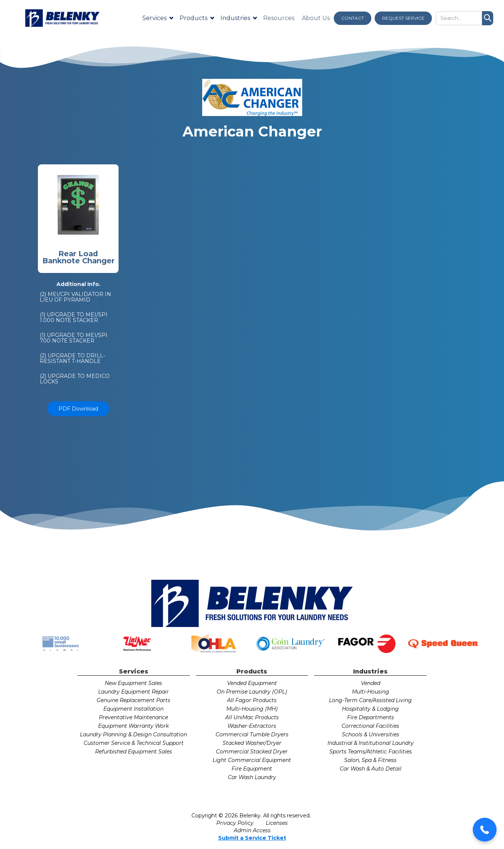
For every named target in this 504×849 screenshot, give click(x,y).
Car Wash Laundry (252, 777)
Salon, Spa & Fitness (370, 760)
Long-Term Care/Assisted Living (370, 700)
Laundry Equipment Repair (133, 692)
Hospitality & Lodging (370, 709)
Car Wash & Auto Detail (371, 769)
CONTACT (353, 18)
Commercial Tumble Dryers (252, 734)
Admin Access (252, 830)
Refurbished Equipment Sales (134, 752)
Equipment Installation (133, 709)
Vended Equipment (252, 683)
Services (154, 18)
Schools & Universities (371, 734)
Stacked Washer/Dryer (252, 743)
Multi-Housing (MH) (252, 709)
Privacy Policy (235, 823)
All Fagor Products (252, 700)
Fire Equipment (252, 769)
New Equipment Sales (133, 683)
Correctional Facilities (370, 726)
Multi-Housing (371, 692)
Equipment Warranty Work (133, 726)
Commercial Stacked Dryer (252, 752)
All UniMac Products (252, 717)
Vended (371, 683)
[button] (485, 830)
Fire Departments (371, 717)
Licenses (277, 823)
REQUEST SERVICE (403, 18)
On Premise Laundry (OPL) (252, 692)
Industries (235, 18)
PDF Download (78, 409)
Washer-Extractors (252, 726)
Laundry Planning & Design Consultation (133, 734)
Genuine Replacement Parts (133, 700)
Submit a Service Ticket (252, 838)
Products (193, 18)
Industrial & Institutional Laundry (371, 743)
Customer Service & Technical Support (134, 743)
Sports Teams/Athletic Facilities (371, 752)
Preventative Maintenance (133, 717)
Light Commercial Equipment (252, 760)
